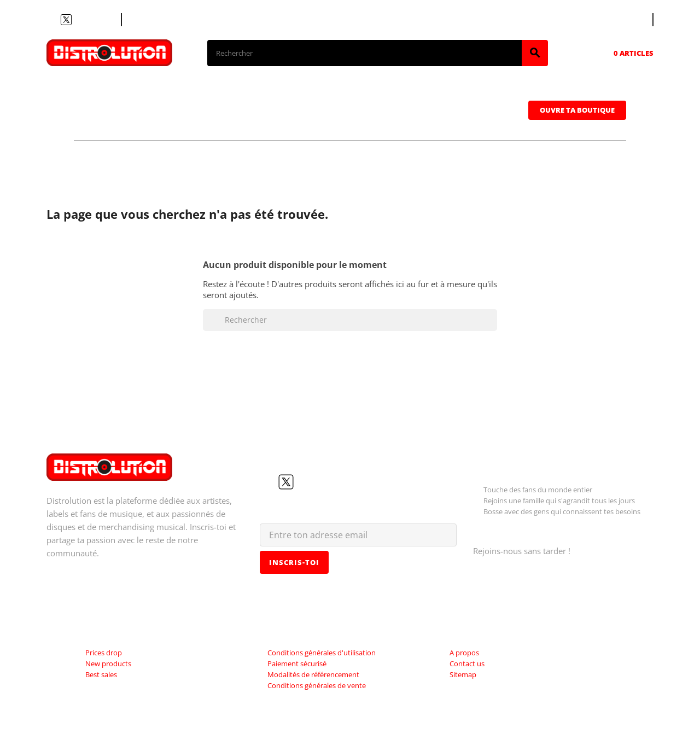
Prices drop (104, 653)
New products (108, 664)
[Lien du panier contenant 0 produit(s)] (618, 53)
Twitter (66, 20)
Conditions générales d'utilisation (322, 653)
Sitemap (463, 674)
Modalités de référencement (313, 674)
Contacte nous (157, 20)
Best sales (101, 674)
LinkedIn (106, 20)
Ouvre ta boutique (577, 110)
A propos (464, 653)
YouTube (79, 20)
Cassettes (349, 94)
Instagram (92, 20)
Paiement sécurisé (297, 664)
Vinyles (260, 94)
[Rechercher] (364, 53)
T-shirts (115, 94)
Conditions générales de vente (317, 685)
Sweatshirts (126, 124)
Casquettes (447, 94)
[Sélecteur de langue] (633, 20)
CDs (188, 94)
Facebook (53, 20)
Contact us (467, 664)
